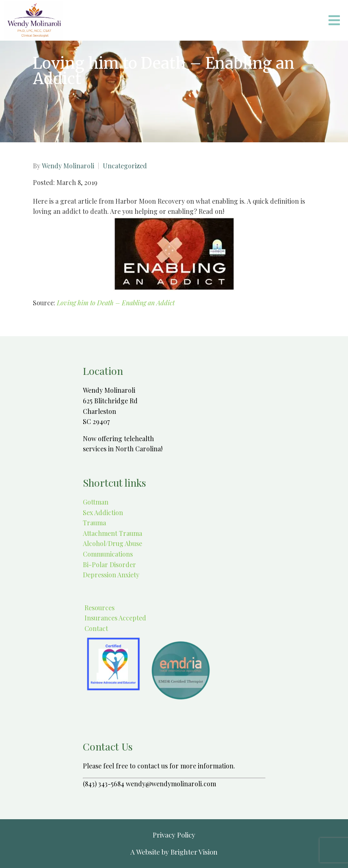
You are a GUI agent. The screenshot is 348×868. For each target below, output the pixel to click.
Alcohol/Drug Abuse (112, 543)
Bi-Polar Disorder (109, 565)
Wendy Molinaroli (68, 166)
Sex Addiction (103, 512)
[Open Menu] (334, 20)
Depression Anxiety (111, 575)
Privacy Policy (174, 835)
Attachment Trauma (112, 533)
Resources (99, 608)
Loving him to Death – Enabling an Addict (116, 303)
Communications (108, 554)
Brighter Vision (194, 852)
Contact (95, 628)
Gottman (96, 502)
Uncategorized (125, 166)
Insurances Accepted (115, 618)
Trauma (94, 523)
